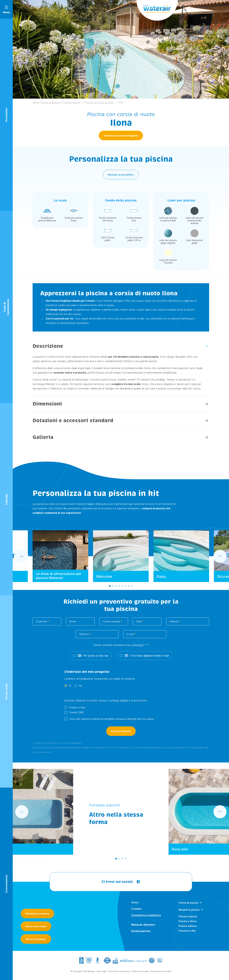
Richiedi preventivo (37, 914)
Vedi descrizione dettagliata (121, 136)
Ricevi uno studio (36, 926)
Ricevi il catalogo (36, 939)
